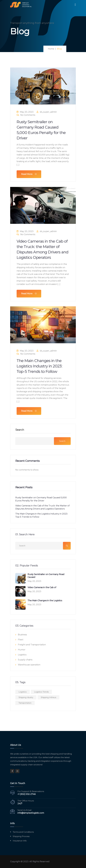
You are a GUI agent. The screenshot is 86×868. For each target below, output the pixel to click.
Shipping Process (21, 836)
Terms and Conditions (23, 832)
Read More (29, 174)
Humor (22, 650)
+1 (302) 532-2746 (27, 794)
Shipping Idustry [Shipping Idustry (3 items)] (26, 697)
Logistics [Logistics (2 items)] (23, 692)
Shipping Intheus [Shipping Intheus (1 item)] (48, 697)
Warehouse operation (29, 665)
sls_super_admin (47, 112)
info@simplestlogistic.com (31, 813)
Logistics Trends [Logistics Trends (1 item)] (41, 692)
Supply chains (25, 660)
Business (22, 635)
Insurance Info (20, 841)
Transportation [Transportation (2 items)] (25, 703)
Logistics (22, 655)
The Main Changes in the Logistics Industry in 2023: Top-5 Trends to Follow (39, 366)
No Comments (26, 115)
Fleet (21, 640)
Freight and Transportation (32, 645)
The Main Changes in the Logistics (45, 601)
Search (20, 430)
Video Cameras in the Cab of (42, 587)
